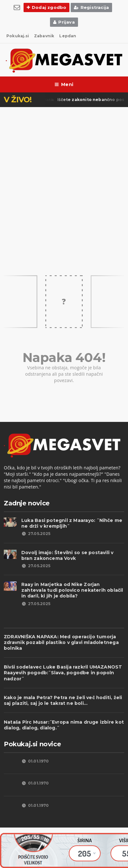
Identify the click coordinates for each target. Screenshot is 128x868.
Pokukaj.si (18, 36)
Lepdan (68, 36)
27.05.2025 (36, 534)
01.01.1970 (35, 761)
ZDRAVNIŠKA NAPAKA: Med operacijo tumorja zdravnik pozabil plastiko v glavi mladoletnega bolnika (61, 642)
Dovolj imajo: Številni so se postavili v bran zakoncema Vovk (67, 555)
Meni (64, 84)
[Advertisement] (64, 176)
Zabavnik (44, 36)
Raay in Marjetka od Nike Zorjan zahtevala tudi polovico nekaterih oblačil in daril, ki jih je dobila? (72, 590)
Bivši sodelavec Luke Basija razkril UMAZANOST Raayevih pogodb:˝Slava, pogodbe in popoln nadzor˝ (63, 673)
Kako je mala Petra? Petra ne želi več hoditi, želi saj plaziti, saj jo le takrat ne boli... (63, 700)
